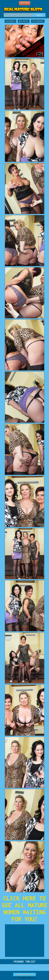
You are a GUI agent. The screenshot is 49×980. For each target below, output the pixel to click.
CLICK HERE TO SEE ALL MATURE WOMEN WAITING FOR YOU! (25, 909)
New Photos (24, 21)
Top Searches (38, 21)
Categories (10, 21)
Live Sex (25, 3)
